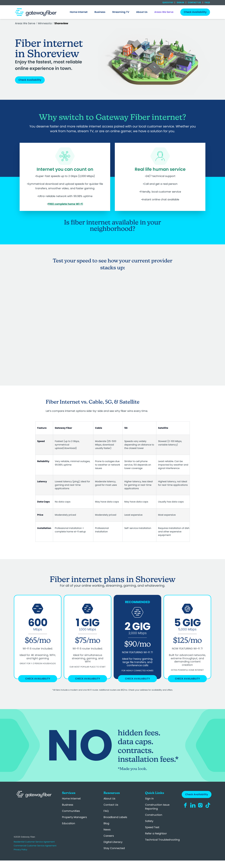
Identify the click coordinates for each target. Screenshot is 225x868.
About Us (109, 798)
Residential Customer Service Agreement (34, 842)
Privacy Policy (20, 850)
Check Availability (30, 80)
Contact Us (194, 2)
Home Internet (71, 798)
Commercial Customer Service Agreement (35, 846)
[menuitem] (79, 12)
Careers (109, 836)
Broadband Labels (115, 817)
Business (68, 805)
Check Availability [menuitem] (195, 12)
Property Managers (74, 817)
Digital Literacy (113, 842)
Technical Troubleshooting (162, 840)
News (107, 830)
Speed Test (152, 827)
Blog (106, 823)
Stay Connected (114, 848)
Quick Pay (168, 3)
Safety (149, 821)
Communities (71, 811)
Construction (154, 815)
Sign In (180, 2)
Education (69, 823)
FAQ (106, 811)
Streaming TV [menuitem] (121, 12)
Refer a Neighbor (156, 833)
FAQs (207, 2)
